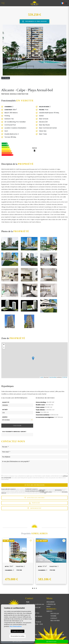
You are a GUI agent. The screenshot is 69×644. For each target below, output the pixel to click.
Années (5, 417)
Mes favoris (55, 621)
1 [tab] (33, 588)
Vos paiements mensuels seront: (14, 432)
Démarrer (50, 602)
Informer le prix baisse (34, 21)
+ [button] (4, 345)
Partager (34, 503)
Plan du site (49, 635)
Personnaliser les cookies (17, 636)
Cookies (41, 635)
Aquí (45, 493)
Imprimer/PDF (34, 508)
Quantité (6, 402)
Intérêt (5, 410)
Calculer (17, 426)
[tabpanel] (18, 561)
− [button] (4, 347)
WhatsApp (52, 642)
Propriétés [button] (51, 609)
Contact (54, 618)
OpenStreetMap (53, 377)
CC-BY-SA (65, 377)
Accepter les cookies (17, 631)
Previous (5, 50)
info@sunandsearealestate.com (35, 604)
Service (49, 611)
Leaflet (42, 377)
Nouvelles (55, 614)
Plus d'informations (16, 626)
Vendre (53, 616)
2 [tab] (34, 588)
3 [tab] (36, 588)
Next (64, 50)
